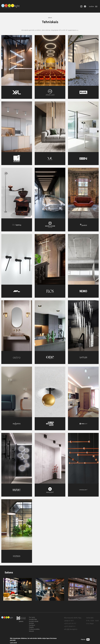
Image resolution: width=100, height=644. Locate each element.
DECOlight (82, 6)
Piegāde (31, 627)
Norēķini (31, 623)
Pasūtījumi (32, 625)
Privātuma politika (34, 629)
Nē (88, 639)
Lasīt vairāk (13, 643)
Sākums (50, 18)
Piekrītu (83, 639)
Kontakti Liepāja (34, 621)
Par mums (32, 617)
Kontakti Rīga (33, 619)
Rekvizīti (31, 631)
